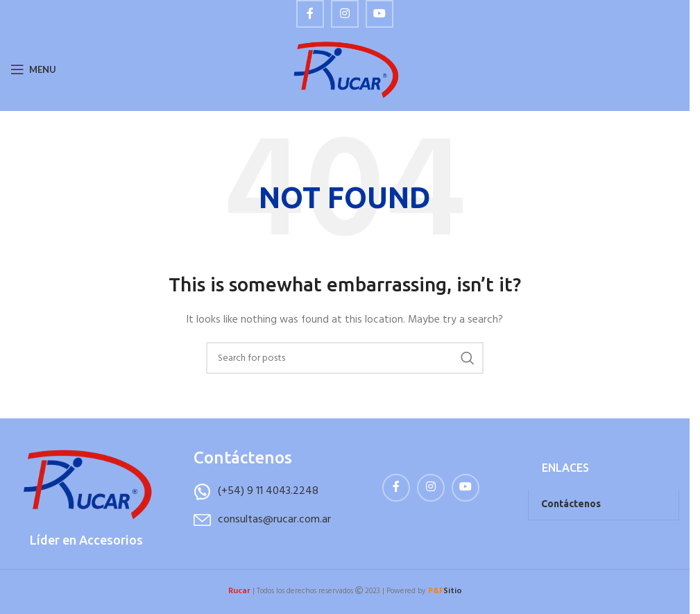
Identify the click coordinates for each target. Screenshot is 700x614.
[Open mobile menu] (33, 69)
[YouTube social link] (379, 14)
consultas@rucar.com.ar (274, 520)
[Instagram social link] (345, 14)
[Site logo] (345, 70)
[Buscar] (345, 358)
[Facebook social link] (310, 14)
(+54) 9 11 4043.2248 (268, 491)
